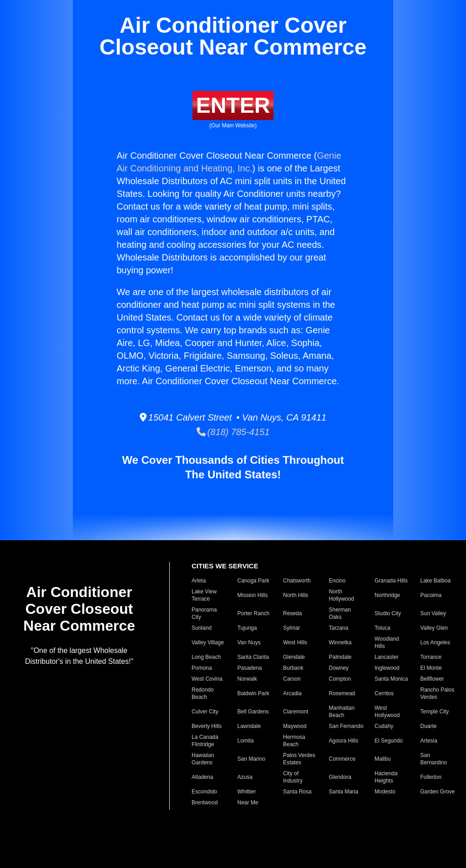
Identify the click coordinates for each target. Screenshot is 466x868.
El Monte (431, 668)
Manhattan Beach (342, 712)
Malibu (382, 759)
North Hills (296, 595)
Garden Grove (438, 792)
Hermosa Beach (294, 741)
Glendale (294, 657)
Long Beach (206, 657)
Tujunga (247, 628)
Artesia (429, 741)
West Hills (295, 642)
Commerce (342, 759)
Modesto (385, 792)
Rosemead (342, 693)
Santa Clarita (253, 657)
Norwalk (247, 679)
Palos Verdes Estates (299, 759)
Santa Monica (391, 679)
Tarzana (339, 628)
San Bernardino (434, 759)
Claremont (296, 712)
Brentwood (205, 803)
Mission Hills (253, 595)
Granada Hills (391, 581)
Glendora (340, 777)
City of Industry (293, 777)
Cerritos (384, 693)
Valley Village (208, 642)
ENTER (233, 105)
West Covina (207, 679)
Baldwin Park (253, 693)
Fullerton (431, 777)
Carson (292, 679)
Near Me (248, 803)
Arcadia (292, 693)
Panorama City (204, 613)
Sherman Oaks (340, 613)
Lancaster (387, 657)
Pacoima (431, 595)
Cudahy (384, 726)
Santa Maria (344, 792)
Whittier (247, 792)
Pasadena (250, 668)
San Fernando (346, 726)
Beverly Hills (207, 726)
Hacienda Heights (386, 777)
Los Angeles (435, 642)
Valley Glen (434, 628)
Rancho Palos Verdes (438, 693)
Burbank (293, 668)
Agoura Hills (344, 741)
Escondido (204, 792)
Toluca (382, 628)
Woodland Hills (387, 642)
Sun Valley (433, 613)
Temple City (435, 712)
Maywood (295, 726)
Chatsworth (297, 581)
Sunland (202, 628)
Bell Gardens (253, 712)
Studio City (388, 613)
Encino (337, 581)
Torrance (431, 657)
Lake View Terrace (204, 595)
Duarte (429, 726)
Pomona (202, 668)
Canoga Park (253, 581)
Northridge (387, 595)
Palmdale (340, 657)
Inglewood (387, 668)
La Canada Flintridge (205, 741)
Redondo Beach (203, 693)
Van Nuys (249, 642)
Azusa (245, 777)
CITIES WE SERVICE (225, 566)
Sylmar (291, 628)
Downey (339, 668)
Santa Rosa (297, 792)
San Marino (251, 759)
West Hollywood (387, 712)
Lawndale (249, 726)
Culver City (205, 712)
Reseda (292, 613)
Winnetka (340, 642)
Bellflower (432, 679)
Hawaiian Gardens (203, 759)
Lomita (246, 741)
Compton (340, 679)
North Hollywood (342, 595)
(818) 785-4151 (233, 432)
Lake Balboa (436, 581)
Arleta (199, 581)
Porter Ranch (254, 613)
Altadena (202, 777)
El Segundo (389, 741)
